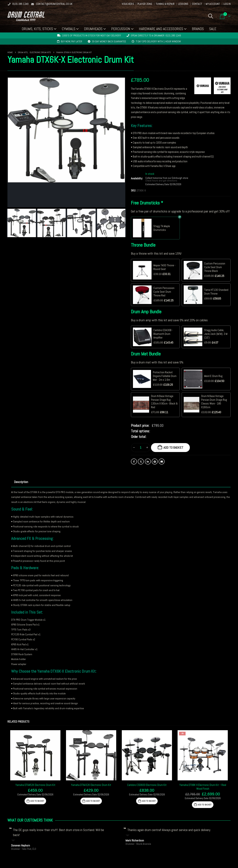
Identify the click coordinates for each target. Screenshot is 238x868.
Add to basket (173, 447)
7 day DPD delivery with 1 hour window (158, 41)
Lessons (183, 4)
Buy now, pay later (71, 41)
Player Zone (145, 4)
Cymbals (69, 29)
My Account (213, 4)
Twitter (141, 461)
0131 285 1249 (18, 4)
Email (162, 461)
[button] (211, 16)
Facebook (134, 461)
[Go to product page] (35, 755)
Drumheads (93, 29)
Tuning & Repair (165, 4)
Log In (227, 4)
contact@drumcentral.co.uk (52, 4)
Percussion (121, 29)
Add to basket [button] (37, 801)
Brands (198, 29)
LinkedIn (148, 461)
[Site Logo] (26, 16)
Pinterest (155, 461)
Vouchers (128, 4)
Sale (213, 29)
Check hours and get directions (162, 181)
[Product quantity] (141, 448)
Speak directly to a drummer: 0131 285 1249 (156, 35)
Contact (197, 4)
